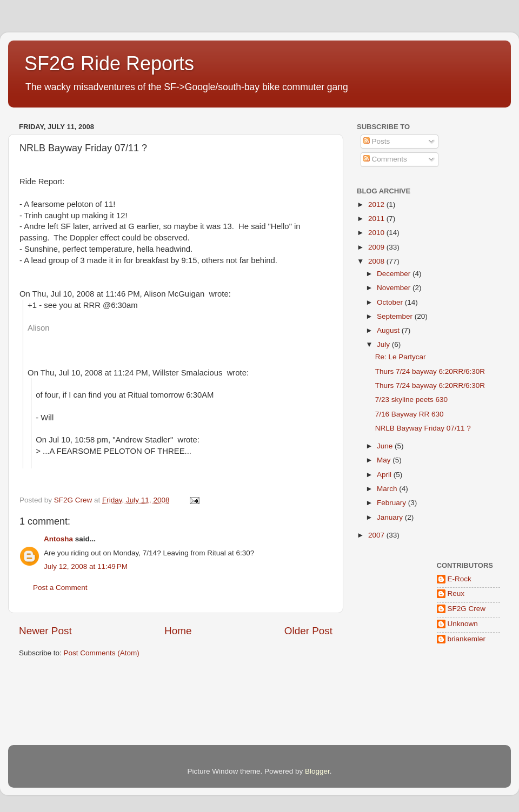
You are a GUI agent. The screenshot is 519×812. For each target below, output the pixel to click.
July (384, 344)
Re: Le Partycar (401, 357)
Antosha (58, 539)
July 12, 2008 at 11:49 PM (86, 566)
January (391, 517)
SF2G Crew (467, 609)
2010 (377, 233)
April (385, 475)
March (388, 489)
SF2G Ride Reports (109, 63)
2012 (377, 204)
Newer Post (45, 631)
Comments (385, 159)
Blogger (317, 771)
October (391, 302)
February (392, 503)
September (396, 316)
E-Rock (460, 579)
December (395, 274)
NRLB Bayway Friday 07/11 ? (423, 428)
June (386, 446)
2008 (377, 261)
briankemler (467, 639)
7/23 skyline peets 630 (411, 400)
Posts (377, 141)
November (395, 288)
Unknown (463, 624)
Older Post (308, 631)
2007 (377, 535)
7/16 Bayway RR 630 (410, 414)
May (385, 460)
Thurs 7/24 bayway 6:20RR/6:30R (430, 371)
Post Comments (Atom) (102, 653)
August (389, 330)
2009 (377, 247)
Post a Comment (60, 588)
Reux (456, 593)
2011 (377, 219)
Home (178, 631)
